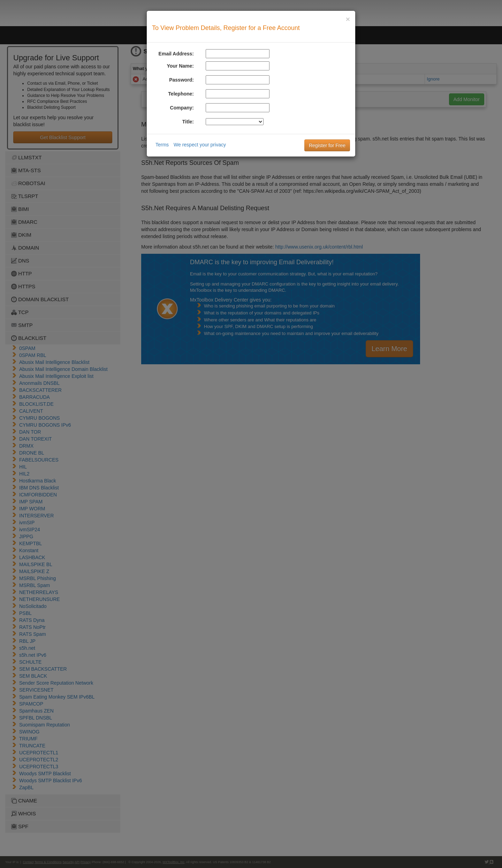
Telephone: (181, 94)
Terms (162, 145)
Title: (188, 122)
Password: (181, 80)
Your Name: (180, 66)
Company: (182, 108)
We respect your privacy (200, 145)
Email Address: (176, 54)
